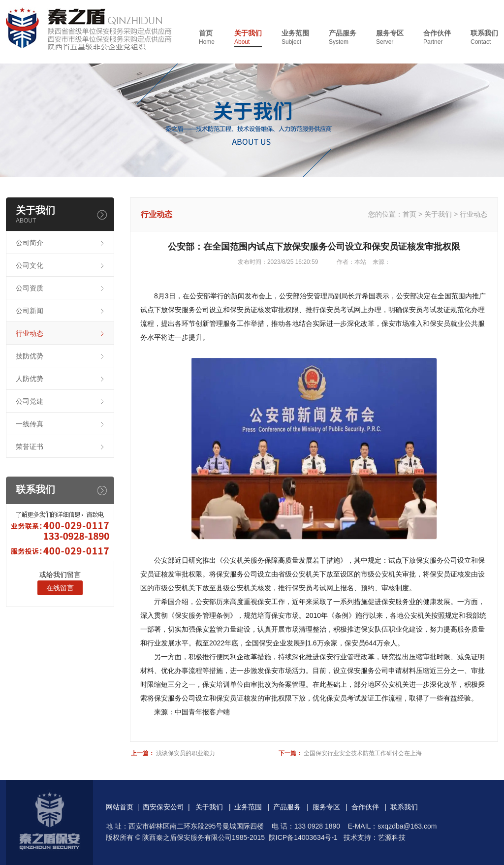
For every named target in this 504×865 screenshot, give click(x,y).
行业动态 (30, 333)
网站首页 (120, 807)
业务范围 (295, 38)
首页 (207, 38)
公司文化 (30, 265)
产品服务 (343, 38)
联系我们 (484, 38)
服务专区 (390, 38)
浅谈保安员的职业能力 (186, 753)
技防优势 (30, 356)
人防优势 (30, 379)
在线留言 (60, 588)
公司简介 (30, 243)
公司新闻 (30, 311)
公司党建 (30, 401)
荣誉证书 (30, 447)
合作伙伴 (437, 38)
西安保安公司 (163, 807)
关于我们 (248, 38)
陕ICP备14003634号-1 (303, 837)
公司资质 (30, 288)
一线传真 (30, 424)
